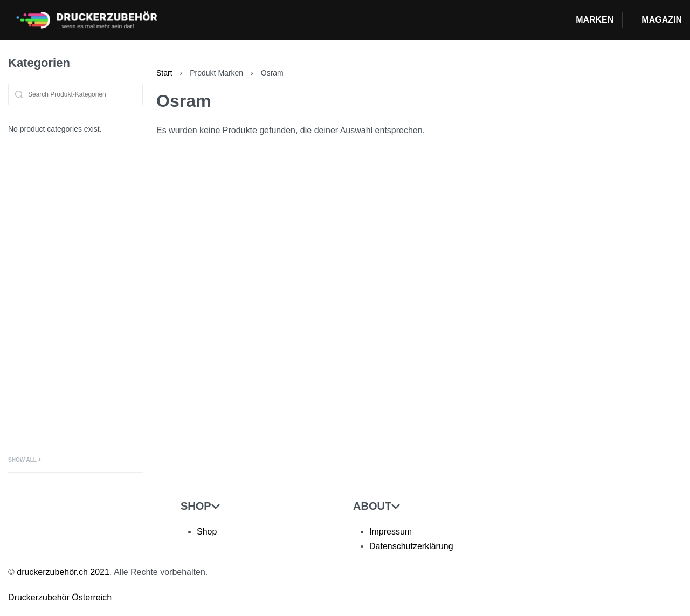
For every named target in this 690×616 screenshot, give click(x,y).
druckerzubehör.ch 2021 (63, 572)
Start (164, 73)
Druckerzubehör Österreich (60, 597)
